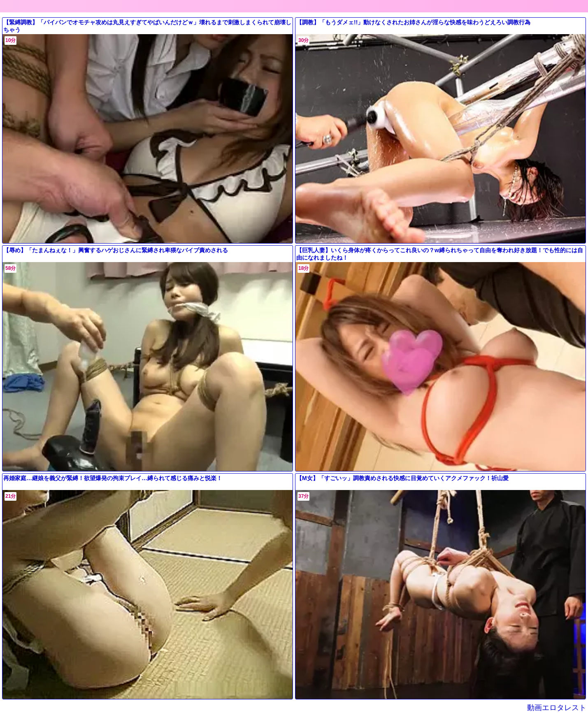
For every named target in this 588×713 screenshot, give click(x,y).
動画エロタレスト (562, 707)
